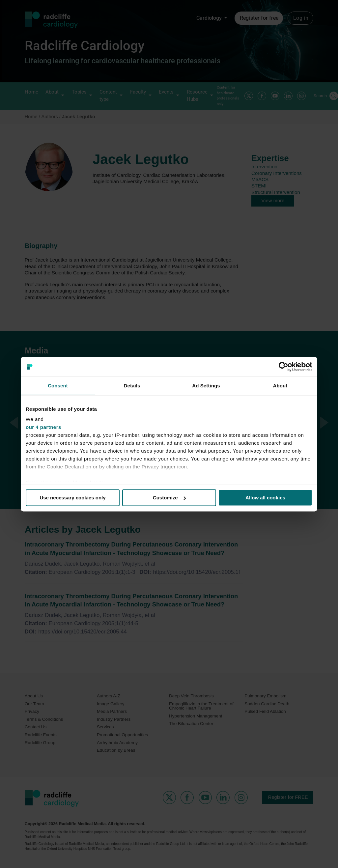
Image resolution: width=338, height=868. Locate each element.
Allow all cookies (265, 498)
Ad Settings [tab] (206, 386)
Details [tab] (132, 386)
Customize (169, 498)
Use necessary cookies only (72, 498)
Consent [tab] (58, 386)
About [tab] (280, 386)
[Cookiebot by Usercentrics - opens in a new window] (283, 367)
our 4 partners (43, 427)
